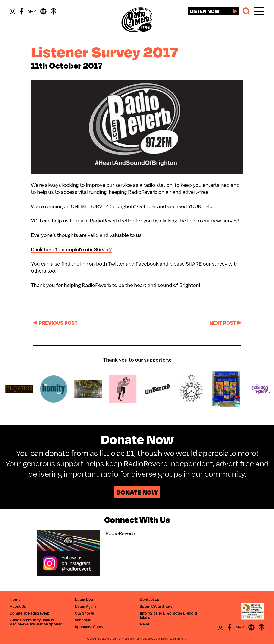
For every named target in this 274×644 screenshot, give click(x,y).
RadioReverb (120, 533)
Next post (223, 323)
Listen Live (84, 599)
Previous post (58, 323)
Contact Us (150, 599)
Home (15, 599)
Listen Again (85, 606)
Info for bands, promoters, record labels (168, 615)
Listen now (205, 11)
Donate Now (137, 492)
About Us (18, 606)
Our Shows (84, 613)
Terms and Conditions (148, 639)
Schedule (83, 620)
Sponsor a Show (89, 627)
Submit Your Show (156, 606)
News (145, 624)
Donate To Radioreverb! (30, 613)
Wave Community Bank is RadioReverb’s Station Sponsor (37, 622)
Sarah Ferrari (180, 639)
